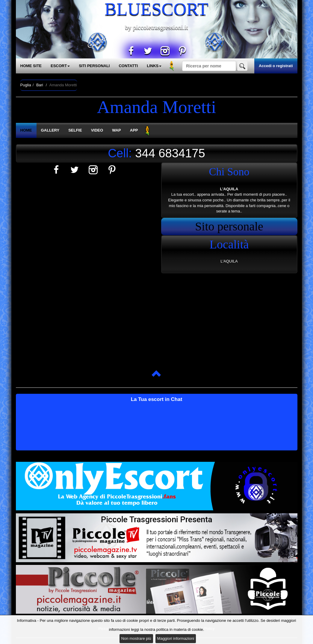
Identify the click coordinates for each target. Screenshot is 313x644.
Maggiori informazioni (176, 638)
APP (134, 130)
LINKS (154, 66)
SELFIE (75, 130)
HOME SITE (31, 66)
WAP (117, 130)
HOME (26, 130)
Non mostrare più (136, 638)
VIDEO (97, 130)
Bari (40, 85)
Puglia (26, 85)
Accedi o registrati (276, 66)
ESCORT (60, 66)
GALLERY (50, 130)
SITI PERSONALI (94, 66)
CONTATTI (128, 66)
